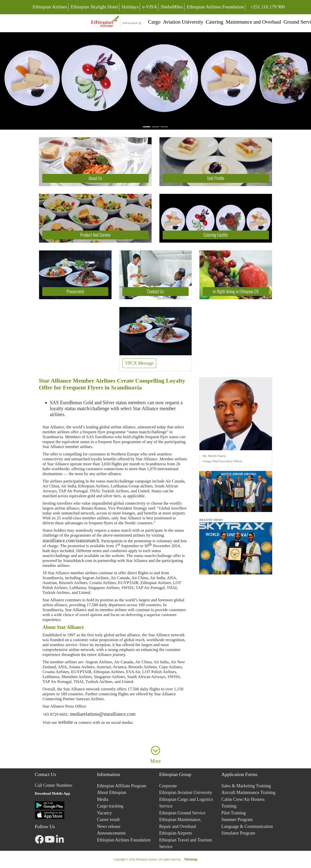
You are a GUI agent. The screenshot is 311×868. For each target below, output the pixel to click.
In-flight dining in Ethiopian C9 (236, 291)
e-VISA (150, 7)
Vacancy (105, 813)
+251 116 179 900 (267, 6)
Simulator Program (238, 833)
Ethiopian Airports (176, 833)
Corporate (168, 786)
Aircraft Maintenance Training (248, 792)
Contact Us (155, 291)
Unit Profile (216, 178)
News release (109, 826)
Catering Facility (216, 235)
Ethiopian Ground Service (182, 813)
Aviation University (183, 22)
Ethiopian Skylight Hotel (94, 7)
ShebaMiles (172, 7)
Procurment (75, 291)
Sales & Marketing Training (246, 786)
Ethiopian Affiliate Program (122, 786)
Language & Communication (247, 826)
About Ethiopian (112, 792)
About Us (95, 178)
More (155, 761)
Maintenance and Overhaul (253, 22)
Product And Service (95, 235)
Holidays (130, 7)
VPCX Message (139, 363)
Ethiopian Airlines (50, 7)
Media (103, 799)
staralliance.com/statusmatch (71, 541)
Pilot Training (234, 813)
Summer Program (237, 820)
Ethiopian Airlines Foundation (215, 7)
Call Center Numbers (54, 785)
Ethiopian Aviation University (186, 792)
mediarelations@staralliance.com (103, 714)
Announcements (111, 833)
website (65, 722)
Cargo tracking (110, 806)
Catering (214, 22)
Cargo (154, 22)
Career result (108, 820)
